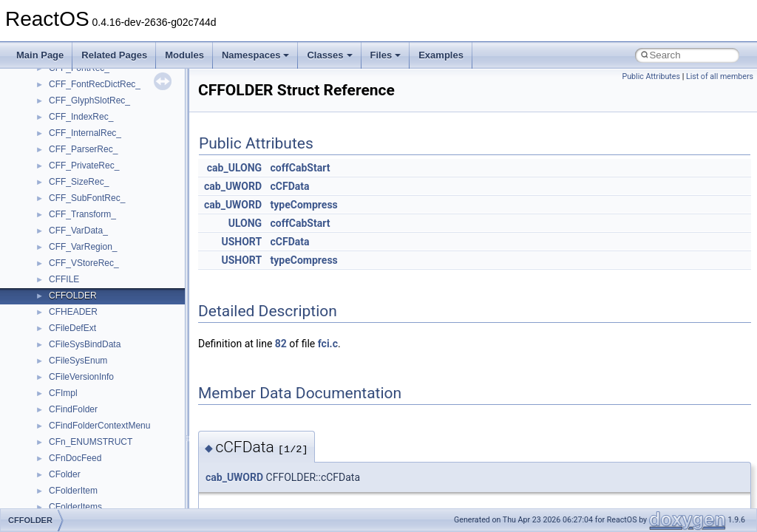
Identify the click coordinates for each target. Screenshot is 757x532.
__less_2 (67, 128)
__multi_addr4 (77, 420)
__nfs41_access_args (92, 502)
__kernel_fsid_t (79, 95)
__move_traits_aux (86, 339)
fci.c (328, 344)
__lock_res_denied (86, 144)
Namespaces (256, 55)
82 (281, 344)
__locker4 (68, 193)
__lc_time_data (79, 112)
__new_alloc (74, 469)
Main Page (40, 55)
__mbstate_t (73, 225)
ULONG (245, 223)
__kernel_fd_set (80, 79)
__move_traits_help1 (90, 388)
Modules (184, 55)
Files (386, 55)
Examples (441, 55)
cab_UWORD (233, 186)
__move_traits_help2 (90, 404)
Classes (329, 55)
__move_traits (77, 323)
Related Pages (114, 55)
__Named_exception (89, 437)
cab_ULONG (234, 168)
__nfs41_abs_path (85, 485)
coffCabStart (301, 168)
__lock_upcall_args (87, 177)
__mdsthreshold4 (83, 242)
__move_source (80, 307)
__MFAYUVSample (87, 258)
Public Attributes (651, 76)
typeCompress (304, 205)
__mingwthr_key (81, 274)
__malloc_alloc (78, 209)
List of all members (720, 76)
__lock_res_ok (77, 160)
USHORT (241, 242)
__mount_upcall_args (91, 290)
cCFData (290, 186)
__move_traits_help (88, 372)
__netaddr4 (71, 453)
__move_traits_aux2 (89, 355)
